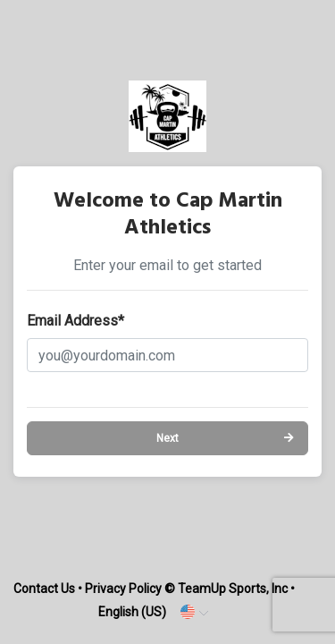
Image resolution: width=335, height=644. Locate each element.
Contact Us (44, 589)
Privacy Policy (123, 589)
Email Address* (75, 321)
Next (167, 438)
